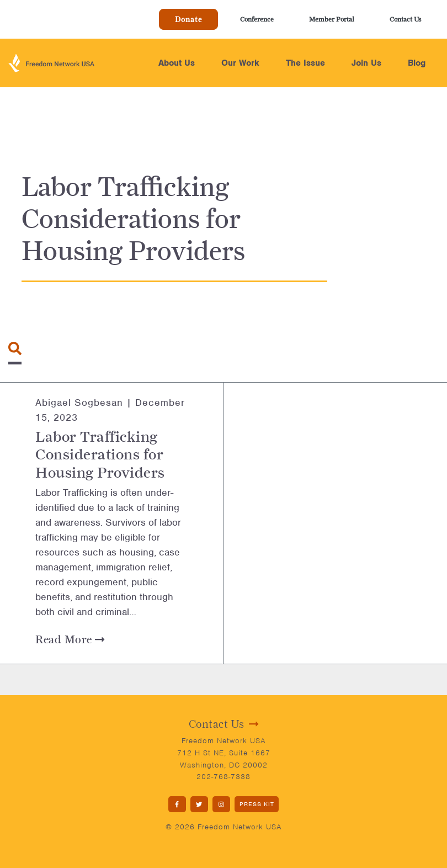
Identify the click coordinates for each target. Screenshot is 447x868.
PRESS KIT (257, 804)
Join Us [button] (366, 63)
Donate (188, 19)
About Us (177, 63)
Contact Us (405, 19)
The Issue (305, 63)
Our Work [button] (240, 63)
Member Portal (332, 19)
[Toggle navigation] (15, 348)
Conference (257, 19)
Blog (417, 63)
